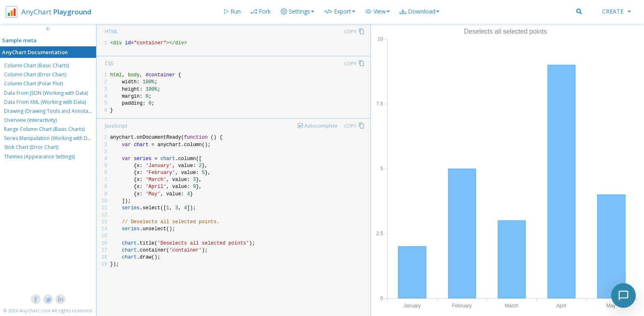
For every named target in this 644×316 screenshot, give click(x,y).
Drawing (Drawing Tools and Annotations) (53, 111)
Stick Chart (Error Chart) (31, 147)
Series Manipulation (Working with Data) (50, 138)
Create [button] (616, 11)
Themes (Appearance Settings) (39, 157)
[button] (377, 11)
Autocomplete (321, 126)
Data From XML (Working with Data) (45, 102)
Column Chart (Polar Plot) (33, 84)
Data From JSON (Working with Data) (46, 93)
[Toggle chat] (623, 295)
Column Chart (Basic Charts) (37, 65)
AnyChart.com (35, 310)
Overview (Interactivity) (30, 120)
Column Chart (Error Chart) (35, 74)
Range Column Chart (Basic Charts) (44, 129)
